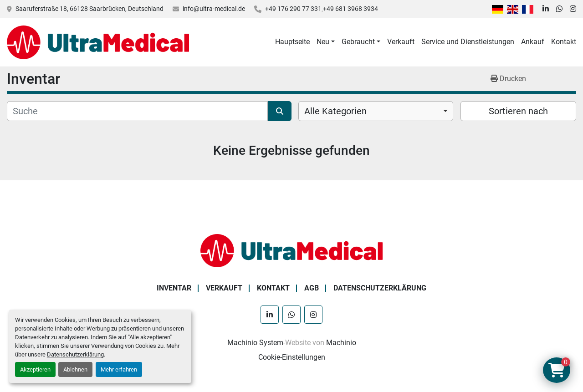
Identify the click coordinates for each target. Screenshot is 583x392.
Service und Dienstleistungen (468, 42)
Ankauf (533, 42)
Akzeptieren (35, 369)
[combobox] (376, 111)
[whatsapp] (559, 9)
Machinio (341, 343)
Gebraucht (358, 42)
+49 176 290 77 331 (293, 9)
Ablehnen (75, 369)
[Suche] (137, 111)
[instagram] (573, 9)
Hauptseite (292, 42)
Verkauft (401, 42)
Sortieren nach (518, 111)
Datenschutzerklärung (75, 354)
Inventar (174, 288)
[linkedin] (546, 9)
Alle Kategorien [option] (335, 111)
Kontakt (564, 42)
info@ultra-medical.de (214, 9)
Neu (323, 42)
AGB (312, 288)
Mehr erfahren (119, 369)
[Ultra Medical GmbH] (291, 250)
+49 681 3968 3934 (350, 9)
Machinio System (255, 343)
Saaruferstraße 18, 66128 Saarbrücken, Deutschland (89, 9)
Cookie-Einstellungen (292, 357)
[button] (326, 42)
